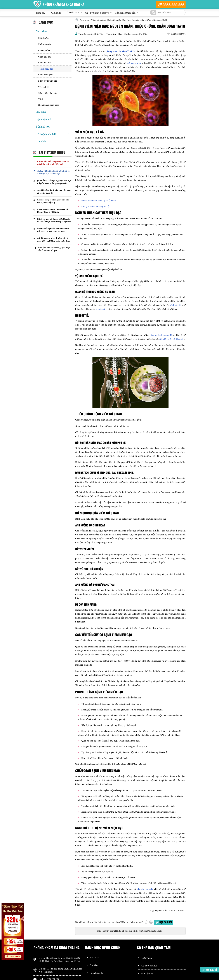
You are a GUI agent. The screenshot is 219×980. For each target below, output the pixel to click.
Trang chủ (40, 13)
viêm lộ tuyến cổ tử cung (171, 339)
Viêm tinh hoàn (45, 63)
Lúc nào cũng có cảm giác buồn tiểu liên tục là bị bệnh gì (53, 201)
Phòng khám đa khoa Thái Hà (59, 958)
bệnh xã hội (175, 305)
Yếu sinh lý (43, 87)
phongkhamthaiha (145, 889)
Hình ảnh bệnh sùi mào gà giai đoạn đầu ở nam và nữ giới (54, 249)
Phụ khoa (41, 112)
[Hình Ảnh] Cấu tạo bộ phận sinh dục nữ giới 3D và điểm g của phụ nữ (54, 182)
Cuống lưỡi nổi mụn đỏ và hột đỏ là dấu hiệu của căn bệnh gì (53, 172)
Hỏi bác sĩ (209, 971)
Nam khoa (41, 31)
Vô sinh (42, 99)
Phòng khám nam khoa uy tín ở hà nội (99, 201)
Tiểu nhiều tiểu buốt (48, 93)
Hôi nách (41, 141)
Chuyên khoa (73, 12)
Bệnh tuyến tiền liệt (47, 81)
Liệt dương (43, 38)
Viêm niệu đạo (46, 69)
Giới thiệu (56, 13)
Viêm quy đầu (44, 57)
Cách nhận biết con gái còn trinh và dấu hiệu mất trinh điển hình (53, 163)
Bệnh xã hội (43, 127)
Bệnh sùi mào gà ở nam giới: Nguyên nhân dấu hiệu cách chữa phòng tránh (54, 220)
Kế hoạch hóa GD (46, 134)
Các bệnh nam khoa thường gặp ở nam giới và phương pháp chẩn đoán (54, 239)
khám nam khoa (134, 63)
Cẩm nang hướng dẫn (125, 13)
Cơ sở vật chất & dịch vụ (97, 13)
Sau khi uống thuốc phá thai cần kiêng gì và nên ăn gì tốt (54, 192)
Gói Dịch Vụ (147, 973)
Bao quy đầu (44, 51)
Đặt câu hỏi (166, 922)
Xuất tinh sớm (45, 44)
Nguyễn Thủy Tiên (95, 34)
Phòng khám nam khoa (49, 105)
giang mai (100, 309)
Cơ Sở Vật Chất (149, 966)
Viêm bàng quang (46, 75)
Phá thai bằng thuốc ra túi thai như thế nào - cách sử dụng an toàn (53, 230)
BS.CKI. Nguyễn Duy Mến (136, 34)
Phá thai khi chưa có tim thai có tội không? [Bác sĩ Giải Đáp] (53, 211)
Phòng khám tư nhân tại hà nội (96, 206)
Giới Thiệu (147, 958)
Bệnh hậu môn (44, 119)
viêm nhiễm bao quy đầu (161, 335)
